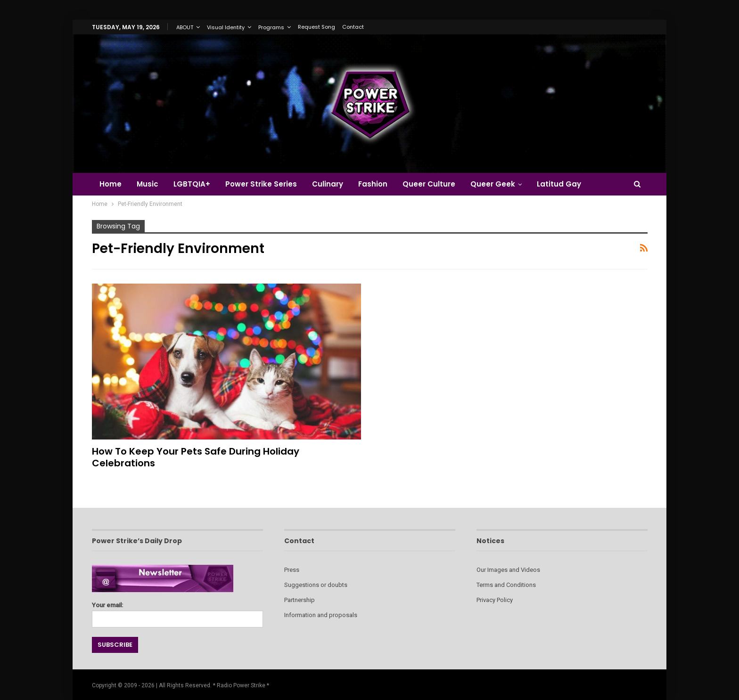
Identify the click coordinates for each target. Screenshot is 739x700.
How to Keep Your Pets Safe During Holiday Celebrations (196, 457)
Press (292, 570)
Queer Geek (503, 184)
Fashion (380, 184)
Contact (353, 27)
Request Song (316, 27)
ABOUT (185, 27)
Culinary (333, 184)
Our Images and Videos (508, 570)
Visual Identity (226, 27)
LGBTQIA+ (195, 184)
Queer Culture (437, 184)
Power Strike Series (265, 184)
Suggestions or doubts (316, 585)
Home (111, 184)
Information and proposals (321, 615)
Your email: (177, 612)
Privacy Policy (495, 600)
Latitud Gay (570, 184)
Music (149, 184)
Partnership (300, 600)
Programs (271, 27)
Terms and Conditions (506, 585)
